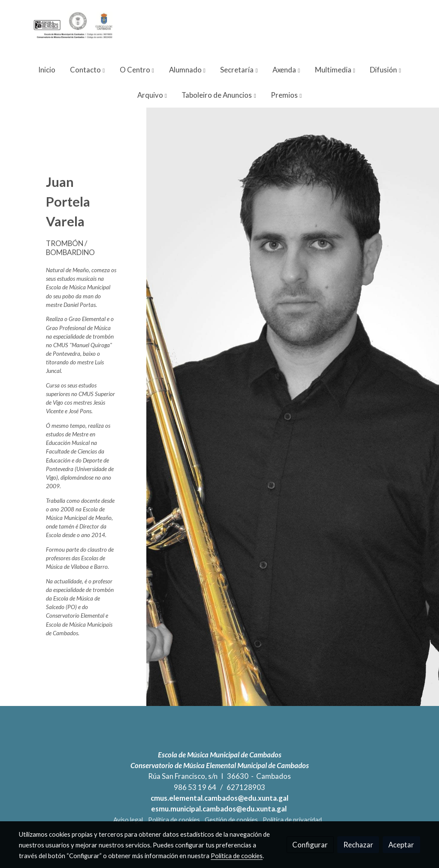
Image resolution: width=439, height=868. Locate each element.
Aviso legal (128, 820)
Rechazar (358, 845)
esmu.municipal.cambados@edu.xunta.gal (219, 809)
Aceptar (401, 845)
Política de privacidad (292, 820)
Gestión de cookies (231, 820)
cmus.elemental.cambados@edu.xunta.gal (219, 798)
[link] (74, 29)
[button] (87, 70)
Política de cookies (174, 820)
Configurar (310, 845)
